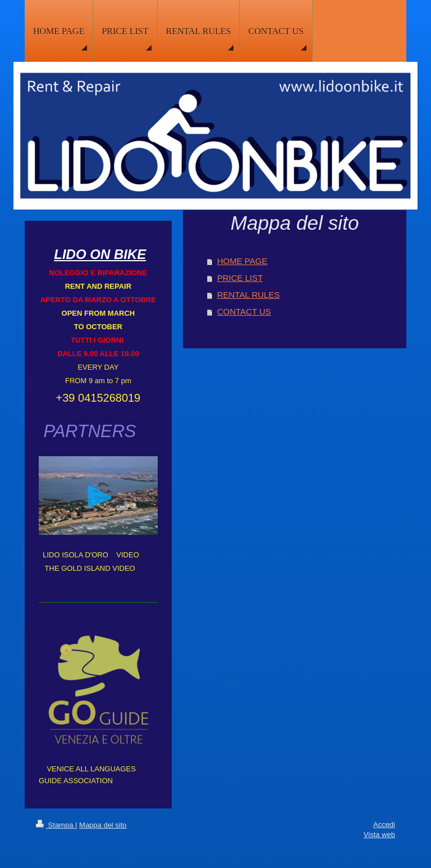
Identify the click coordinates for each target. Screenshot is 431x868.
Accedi (384, 824)
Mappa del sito (103, 825)
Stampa (56, 825)
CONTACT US (244, 312)
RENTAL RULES (249, 295)
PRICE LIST (240, 278)
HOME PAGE (242, 261)
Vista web (379, 835)
